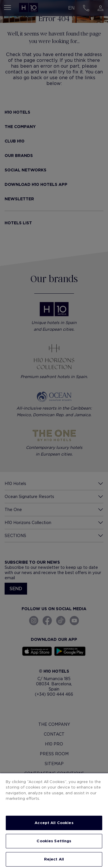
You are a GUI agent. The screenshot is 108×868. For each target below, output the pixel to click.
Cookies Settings (54, 841)
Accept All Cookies (54, 823)
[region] (54, 820)
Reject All (54, 859)
